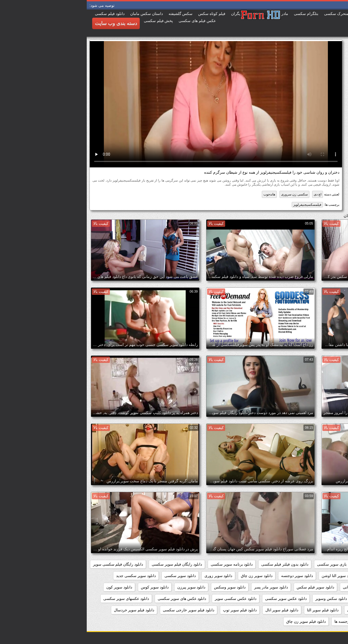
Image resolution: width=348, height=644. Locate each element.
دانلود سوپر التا (289, 576)
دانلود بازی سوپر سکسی (250, 564)
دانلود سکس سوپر (325, 599)
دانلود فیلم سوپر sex (323, 610)
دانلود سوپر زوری (132, 576)
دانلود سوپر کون (32, 587)
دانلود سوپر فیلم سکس (229, 587)
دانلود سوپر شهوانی (272, 587)
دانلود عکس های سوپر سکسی (95, 599)
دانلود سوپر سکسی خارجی (318, 587)
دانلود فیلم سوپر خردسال (47, 610)
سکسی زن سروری (208, 194)
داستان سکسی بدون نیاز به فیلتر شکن (309, 564)
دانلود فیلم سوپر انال (195, 610)
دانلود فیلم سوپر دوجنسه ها (270, 621)
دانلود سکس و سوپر (285, 599)
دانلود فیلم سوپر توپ (153, 610)
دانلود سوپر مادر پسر (184, 587)
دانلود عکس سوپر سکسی (199, 599)
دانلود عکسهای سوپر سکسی (39, 599)
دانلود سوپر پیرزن (105, 587)
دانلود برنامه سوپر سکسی (145, 564)
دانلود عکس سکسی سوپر (149, 599)
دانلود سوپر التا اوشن (252, 576)
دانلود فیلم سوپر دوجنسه (320, 621)
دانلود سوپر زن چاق (170, 576)
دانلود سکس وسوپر (244, 599)
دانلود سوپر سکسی (93, 576)
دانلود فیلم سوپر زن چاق (219, 621)
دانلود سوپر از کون (325, 576)
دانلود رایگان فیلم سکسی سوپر (31, 564)
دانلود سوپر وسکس (143, 587)
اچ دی (231, 194)
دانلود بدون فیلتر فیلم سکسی (198, 564)
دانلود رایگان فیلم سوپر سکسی (90, 564)
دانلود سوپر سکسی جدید (49, 576)
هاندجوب (183, 194)
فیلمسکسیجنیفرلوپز (221, 205)
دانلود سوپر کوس (68, 587)
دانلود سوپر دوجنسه (210, 576)
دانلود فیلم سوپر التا (236, 610)
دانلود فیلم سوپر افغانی (279, 610)
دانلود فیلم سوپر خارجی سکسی (102, 610)
